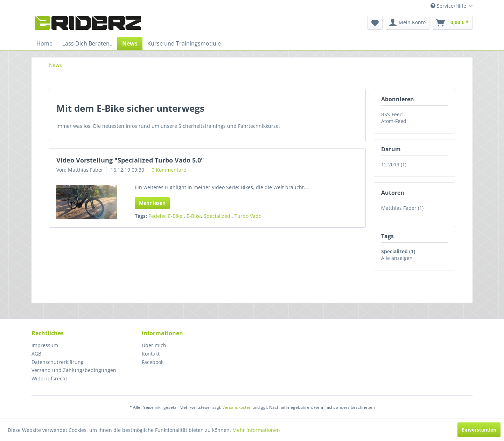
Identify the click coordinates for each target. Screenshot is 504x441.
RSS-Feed (392, 114)
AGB (36, 354)
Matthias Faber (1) (402, 208)
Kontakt (151, 354)
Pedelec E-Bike (166, 216)
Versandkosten (237, 407)
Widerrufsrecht (49, 378)
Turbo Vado (248, 216)
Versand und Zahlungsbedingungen (74, 370)
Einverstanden (479, 430)
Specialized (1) (398, 251)
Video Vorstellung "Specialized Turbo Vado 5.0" (130, 160)
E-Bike (194, 216)
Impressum (45, 345)
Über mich (154, 345)
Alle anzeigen (397, 258)
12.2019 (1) (394, 164)
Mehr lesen (152, 203)
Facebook (153, 362)
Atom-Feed (394, 121)
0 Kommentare (169, 170)
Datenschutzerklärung (58, 362)
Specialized (218, 216)
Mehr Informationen (256, 430)
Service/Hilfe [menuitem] (449, 6)
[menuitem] (375, 23)
